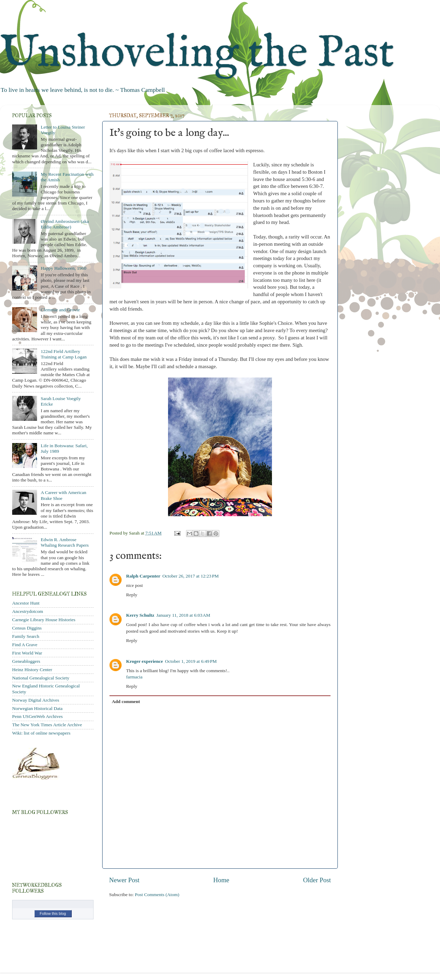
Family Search (26, 636)
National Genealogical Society (41, 678)
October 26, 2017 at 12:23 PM (191, 576)
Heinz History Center (32, 670)
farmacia (134, 677)
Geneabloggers (26, 661)
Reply (132, 595)
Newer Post (124, 880)
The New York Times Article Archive (47, 725)
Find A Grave (25, 645)
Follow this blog (53, 913)
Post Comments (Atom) (157, 895)
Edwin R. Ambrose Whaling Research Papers (65, 542)
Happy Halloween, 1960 (63, 268)
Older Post (317, 880)
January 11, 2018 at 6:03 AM (183, 615)
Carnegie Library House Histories (44, 620)
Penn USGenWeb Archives (37, 716)
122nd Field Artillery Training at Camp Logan (64, 354)
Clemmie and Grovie (60, 310)
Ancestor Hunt (26, 603)
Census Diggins (27, 628)
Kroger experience (144, 661)
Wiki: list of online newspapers (41, 733)
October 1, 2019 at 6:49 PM (191, 661)
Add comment (126, 701)
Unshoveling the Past (197, 54)
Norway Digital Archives (36, 700)
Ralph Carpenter (143, 576)
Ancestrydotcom (28, 611)
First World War (27, 653)
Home (221, 880)
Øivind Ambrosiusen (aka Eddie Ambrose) (65, 224)
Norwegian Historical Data (37, 708)
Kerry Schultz (140, 615)
